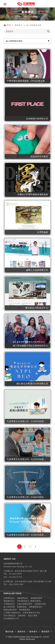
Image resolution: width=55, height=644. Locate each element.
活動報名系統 (40, 604)
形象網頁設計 (23, 598)
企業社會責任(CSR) (31, 613)
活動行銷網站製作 (25, 604)
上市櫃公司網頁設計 (12, 613)
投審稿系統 (22, 607)
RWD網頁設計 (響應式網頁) (29, 601)
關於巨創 (10, 632)
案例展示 (33, 632)
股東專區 (22, 616)
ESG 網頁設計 (10, 616)
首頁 (9, 25)
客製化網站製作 (10, 610)
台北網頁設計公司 (11, 618)
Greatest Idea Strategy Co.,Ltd (32, 637)
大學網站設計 (9, 604)
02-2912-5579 (15, 574)
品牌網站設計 (9, 598)
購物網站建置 (37, 598)
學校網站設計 (9, 601)
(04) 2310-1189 (16, 584)
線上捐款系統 (9, 607)
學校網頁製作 (25, 610)
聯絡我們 (45, 632)
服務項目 (22, 632)
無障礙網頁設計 (36, 607)
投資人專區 (33, 616)
